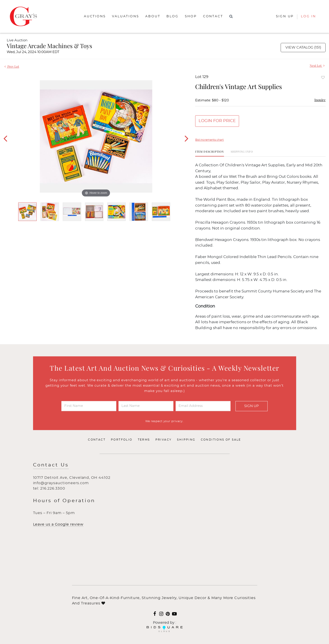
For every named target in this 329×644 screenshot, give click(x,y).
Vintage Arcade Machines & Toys (49, 46)
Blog (172, 16)
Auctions (95, 16)
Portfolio (122, 440)
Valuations (125, 16)
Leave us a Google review (58, 525)
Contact (213, 16)
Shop (191, 16)
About (153, 16)
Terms (144, 440)
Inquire (320, 100)
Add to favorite (323, 77)
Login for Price (217, 121)
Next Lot (317, 66)
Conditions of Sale (221, 440)
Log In (308, 16)
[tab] (209, 153)
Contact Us (51, 465)
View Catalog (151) (303, 47)
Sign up (285, 16)
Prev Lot (12, 66)
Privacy (164, 440)
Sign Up (252, 406)
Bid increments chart (209, 140)
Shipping (186, 440)
